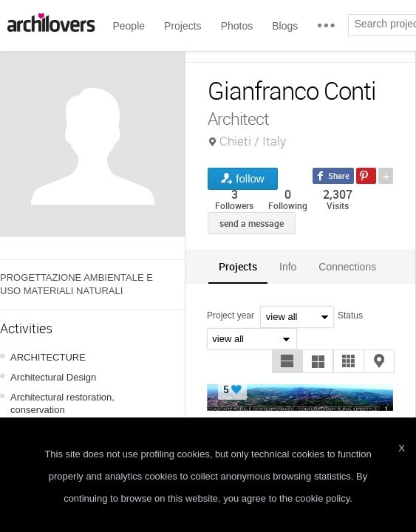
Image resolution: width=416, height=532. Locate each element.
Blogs (285, 26)
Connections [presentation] (347, 267)
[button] (287, 361)
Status (350, 316)
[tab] (238, 266)
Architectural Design (53, 377)
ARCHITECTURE (48, 357)
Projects (183, 26)
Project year (231, 316)
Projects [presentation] (238, 266)
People (129, 26)
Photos (237, 26)
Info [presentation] (288, 267)
